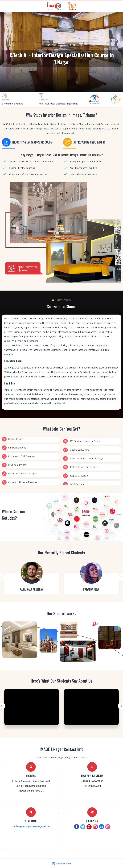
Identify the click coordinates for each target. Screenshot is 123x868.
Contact (51, 45)
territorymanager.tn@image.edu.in (31, 826)
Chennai (72, 45)
